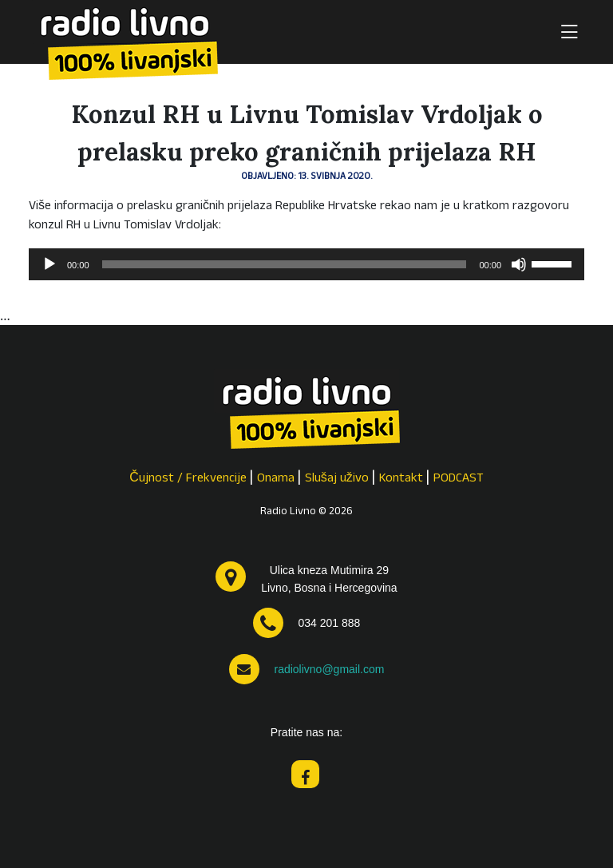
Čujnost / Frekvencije (188, 479)
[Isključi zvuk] (519, 264)
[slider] (285, 264)
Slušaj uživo (337, 479)
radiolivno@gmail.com (329, 669)
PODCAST (459, 479)
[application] (306, 264)
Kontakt (401, 479)
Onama (276, 479)
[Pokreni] (49, 264)
